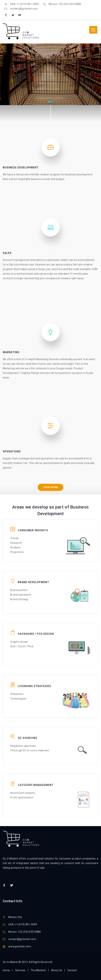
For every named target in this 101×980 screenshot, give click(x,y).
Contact (72, 970)
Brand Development (34, 574)
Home (6, 970)
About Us (57, 970)
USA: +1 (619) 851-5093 (25, 4)
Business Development (21, 167)
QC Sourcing (28, 731)
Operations (12, 451)
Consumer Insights (33, 524)
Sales (7, 253)
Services (20, 970)
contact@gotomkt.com (24, 9)
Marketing (11, 352)
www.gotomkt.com (20, 946)
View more (51, 487)
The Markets (38, 970)
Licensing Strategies (34, 680)
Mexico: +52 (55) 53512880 (65, 4)
